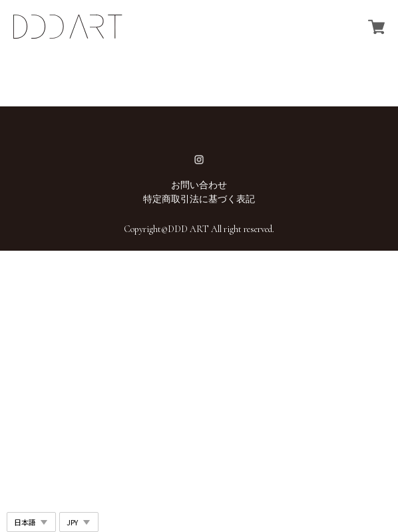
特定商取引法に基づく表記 (199, 199)
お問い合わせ (199, 185)
